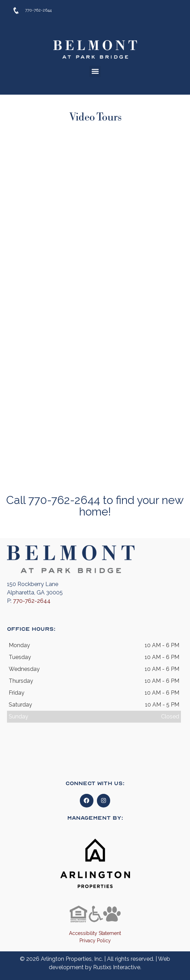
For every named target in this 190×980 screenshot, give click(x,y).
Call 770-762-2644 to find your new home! (95, 506)
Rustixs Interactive (117, 967)
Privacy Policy (95, 941)
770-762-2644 (32, 601)
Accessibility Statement (95, 933)
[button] (95, 71)
